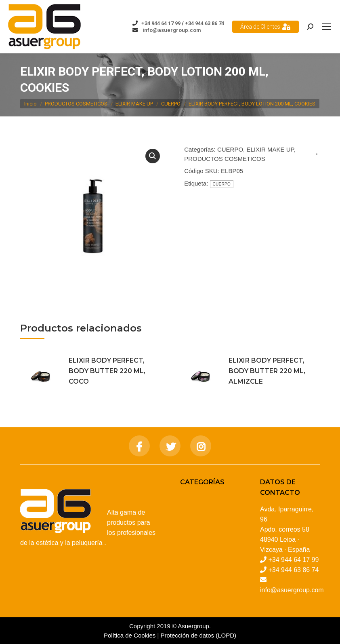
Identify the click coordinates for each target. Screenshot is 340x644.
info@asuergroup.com (171, 30)
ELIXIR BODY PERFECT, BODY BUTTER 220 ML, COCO (107, 371)
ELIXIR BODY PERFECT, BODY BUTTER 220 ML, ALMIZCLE (267, 371)
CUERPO (230, 149)
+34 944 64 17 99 (161, 23)
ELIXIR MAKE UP (270, 149)
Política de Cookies (130, 635)
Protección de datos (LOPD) (199, 635)
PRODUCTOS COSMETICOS (225, 159)
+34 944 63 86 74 (205, 23)
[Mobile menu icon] (327, 27)
